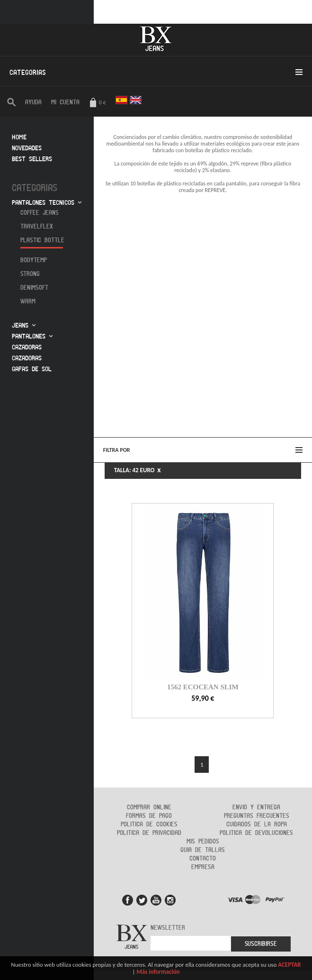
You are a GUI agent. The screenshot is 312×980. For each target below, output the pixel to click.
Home (19, 137)
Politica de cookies (149, 824)
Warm (28, 302)
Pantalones (29, 336)
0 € (98, 103)
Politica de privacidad (149, 833)
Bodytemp (34, 260)
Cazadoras (27, 347)
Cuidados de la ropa (257, 824)
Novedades (27, 148)
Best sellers (32, 159)
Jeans (20, 325)
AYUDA (33, 102)
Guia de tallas (203, 850)
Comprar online (149, 807)
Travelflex (37, 227)
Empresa (203, 867)
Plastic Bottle (42, 240)
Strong (30, 274)
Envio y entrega (256, 807)
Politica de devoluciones (256, 833)
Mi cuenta (65, 102)
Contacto (203, 859)
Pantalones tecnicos (43, 203)
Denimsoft (34, 288)
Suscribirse (261, 944)
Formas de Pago (149, 816)
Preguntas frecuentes (257, 816)
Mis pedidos (203, 842)
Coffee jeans (40, 213)
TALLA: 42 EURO (138, 470)
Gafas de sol (32, 369)
